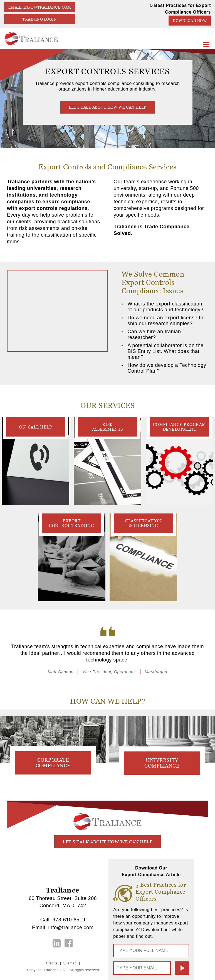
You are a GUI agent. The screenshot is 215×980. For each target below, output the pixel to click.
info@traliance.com (71, 928)
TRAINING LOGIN (40, 19)
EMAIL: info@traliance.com (40, 7)
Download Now (190, 21)
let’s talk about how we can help (107, 842)
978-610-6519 (69, 920)
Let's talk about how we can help (107, 107)
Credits (52, 963)
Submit (182, 968)
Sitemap (70, 963)
